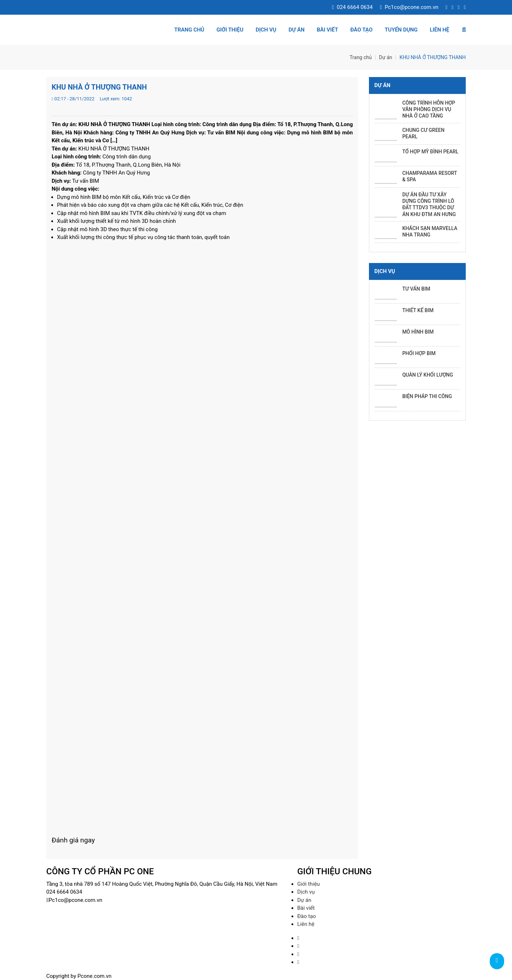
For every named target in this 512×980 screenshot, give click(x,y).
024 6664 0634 (352, 7)
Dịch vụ (266, 30)
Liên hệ (440, 30)
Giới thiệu (230, 30)
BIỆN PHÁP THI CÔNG (427, 396)
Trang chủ (189, 30)
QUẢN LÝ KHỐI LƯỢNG (428, 375)
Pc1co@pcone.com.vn (409, 7)
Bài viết (327, 30)
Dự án (297, 30)
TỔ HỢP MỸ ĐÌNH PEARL (430, 152)
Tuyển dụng (401, 30)
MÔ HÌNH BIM (418, 332)
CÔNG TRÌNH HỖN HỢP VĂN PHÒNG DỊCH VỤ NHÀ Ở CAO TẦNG (429, 109)
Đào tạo (361, 30)
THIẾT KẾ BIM (418, 310)
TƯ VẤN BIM (416, 289)
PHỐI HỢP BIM (419, 353)
